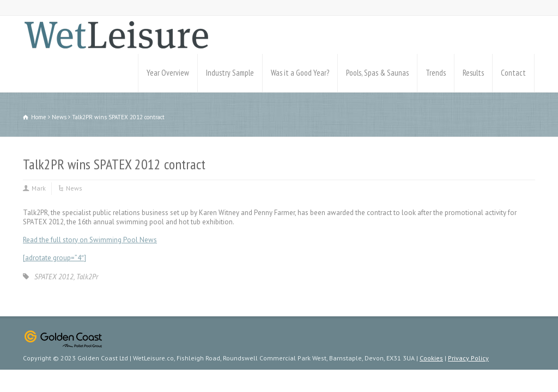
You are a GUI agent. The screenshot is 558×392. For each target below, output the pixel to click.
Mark (39, 188)
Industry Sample (230, 73)
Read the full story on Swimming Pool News (90, 240)
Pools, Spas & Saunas (377, 73)
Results (473, 73)
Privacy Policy (468, 358)
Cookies (431, 358)
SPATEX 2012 (54, 277)
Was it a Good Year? (300, 73)
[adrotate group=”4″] (54, 258)
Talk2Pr (87, 277)
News (74, 188)
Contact (513, 73)
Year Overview (168, 73)
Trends (436, 73)
